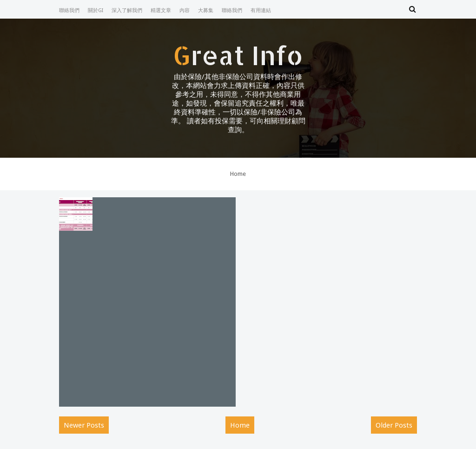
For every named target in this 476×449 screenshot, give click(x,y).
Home (238, 174)
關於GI (96, 10)
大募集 (206, 10)
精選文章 (161, 10)
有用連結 (261, 10)
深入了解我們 (127, 10)
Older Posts (394, 425)
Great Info (238, 55)
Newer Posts (84, 425)
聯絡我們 (69, 10)
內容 (185, 10)
